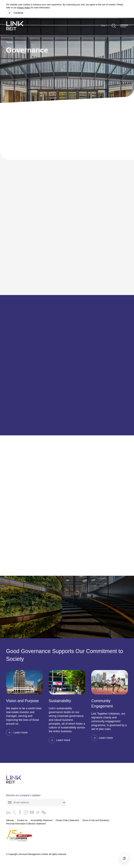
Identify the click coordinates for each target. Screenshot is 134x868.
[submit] (64, 803)
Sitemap (10, 820)
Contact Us (22, 820)
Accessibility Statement (42, 820)
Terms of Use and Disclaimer (96, 820)
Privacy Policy (24, 8)
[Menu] (124, 26)
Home (9, 42)
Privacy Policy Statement (67, 820)
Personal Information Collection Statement (26, 824)
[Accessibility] (124, 858)
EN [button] (103, 26)
